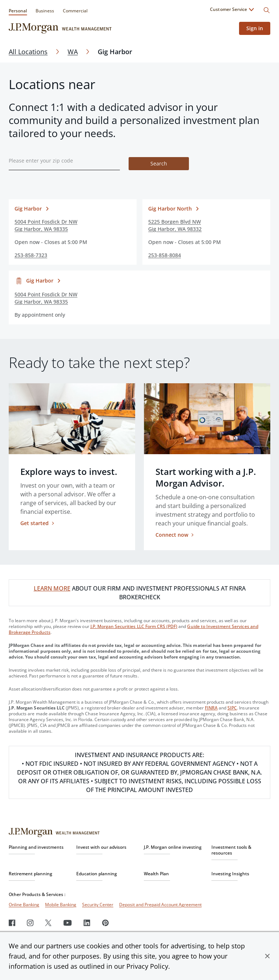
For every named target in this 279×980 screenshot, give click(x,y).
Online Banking (24, 905)
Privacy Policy (147, 966)
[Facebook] (12, 923)
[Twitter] (48, 923)
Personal (18, 11)
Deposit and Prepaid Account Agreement (160, 905)
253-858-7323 (31, 255)
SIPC (232, 708)
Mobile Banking (61, 905)
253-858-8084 (165, 255)
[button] (267, 956)
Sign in (255, 28)
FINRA (211, 708)
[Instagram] (30, 923)
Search (159, 163)
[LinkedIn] (87, 923)
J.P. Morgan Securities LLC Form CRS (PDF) (134, 626)
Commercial (75, 11)
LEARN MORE (52, 588)
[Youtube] (68, 923)
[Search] (267, 10)
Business (45, 11)
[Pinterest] (106, 923)
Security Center (98, 905)
